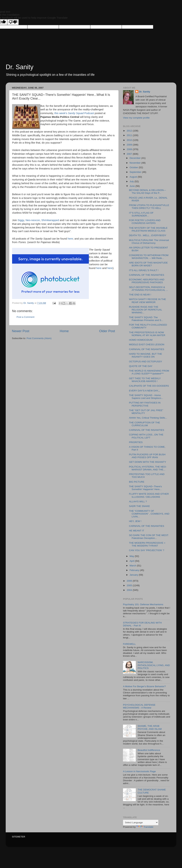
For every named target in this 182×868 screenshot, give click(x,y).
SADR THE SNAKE (140, 506)
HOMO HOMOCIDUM (141, 340)
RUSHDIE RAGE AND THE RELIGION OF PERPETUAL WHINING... (146, 310)
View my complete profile (136, 118)
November (135, 163)
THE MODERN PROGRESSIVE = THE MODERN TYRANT (147, 544)
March (133, 566)
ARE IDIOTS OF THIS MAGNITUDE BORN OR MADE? (148, 264)
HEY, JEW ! (135, 521)
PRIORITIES (136, 442)
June (133, 186)
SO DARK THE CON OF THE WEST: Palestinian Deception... (149, 537)
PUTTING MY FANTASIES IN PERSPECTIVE (145, 404)
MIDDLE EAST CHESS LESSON (147, 344)
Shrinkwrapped (50, 220)
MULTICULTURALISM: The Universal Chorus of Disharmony (149, 242)
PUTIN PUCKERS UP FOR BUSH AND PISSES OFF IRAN (147, 456)
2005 (130, 585)
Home (64, 331)
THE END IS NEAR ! (140, 295)
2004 (130, 590)
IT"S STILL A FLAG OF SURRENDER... (141, 214)
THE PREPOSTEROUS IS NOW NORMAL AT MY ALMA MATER (147, 334)
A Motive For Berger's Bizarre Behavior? (144, 686)
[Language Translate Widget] (141, 822)
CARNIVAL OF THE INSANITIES (147, 275)
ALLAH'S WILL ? (138, 502)
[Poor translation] (13, 22)
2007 (130, 154)
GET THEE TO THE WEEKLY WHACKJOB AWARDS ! (145, 380)
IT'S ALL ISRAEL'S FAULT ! (144, 270)
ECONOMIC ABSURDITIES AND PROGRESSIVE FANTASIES (147, 281)
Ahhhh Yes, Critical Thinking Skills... (148, 418)
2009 (130, 145)
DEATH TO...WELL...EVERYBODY (148, 235)
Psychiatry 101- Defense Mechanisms (143, 604)
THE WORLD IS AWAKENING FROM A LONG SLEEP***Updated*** (149, 372)
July (132, 181)
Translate (145, 827)
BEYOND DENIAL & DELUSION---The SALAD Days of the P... (148, 192)
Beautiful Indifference (149, 750)
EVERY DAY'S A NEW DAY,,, (144, 391)
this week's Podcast (74, 113)
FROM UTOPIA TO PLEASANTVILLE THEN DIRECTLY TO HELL (149, 207)
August (134, 177)
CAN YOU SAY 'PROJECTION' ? (147, 550)
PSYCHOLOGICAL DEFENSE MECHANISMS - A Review (139, 706)
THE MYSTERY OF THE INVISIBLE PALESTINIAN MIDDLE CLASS (148, 229)
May (132, 556)
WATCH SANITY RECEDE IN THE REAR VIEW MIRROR (148, 301)
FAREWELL (129, 644)
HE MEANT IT (137, 531)
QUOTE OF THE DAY (141, 366)
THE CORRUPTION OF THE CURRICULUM (145, 424)
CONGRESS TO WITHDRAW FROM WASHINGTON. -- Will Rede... (149, 257)
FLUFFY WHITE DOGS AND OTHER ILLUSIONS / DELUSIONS (149, 495)
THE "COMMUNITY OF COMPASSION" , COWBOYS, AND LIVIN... (149, 514)
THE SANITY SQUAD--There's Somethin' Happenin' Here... (145, 488)
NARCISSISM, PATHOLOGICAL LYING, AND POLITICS (154, 665)
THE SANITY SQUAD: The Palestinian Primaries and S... (146, 319)
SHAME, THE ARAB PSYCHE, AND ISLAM (150, 727)
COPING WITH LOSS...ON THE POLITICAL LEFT (146, 436)
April (132, 561)
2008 (130, 149)
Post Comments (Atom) (39, 338)
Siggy (21, 220)
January (134, 575)
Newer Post (21, 331)
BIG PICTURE (137, 482)
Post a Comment (26, 317)
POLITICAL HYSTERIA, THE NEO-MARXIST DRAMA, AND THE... (148, 468)
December (135, 158)
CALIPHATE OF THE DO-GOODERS (149, 386)
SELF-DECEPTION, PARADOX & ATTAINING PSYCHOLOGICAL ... (148, 289)
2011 (130, 135)
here (70, 239)
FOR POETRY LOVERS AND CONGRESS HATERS (145, 222)
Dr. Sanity (20, 67)
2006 (130, 581)
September (136, 172)
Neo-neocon (33, 220)
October (134, 167)
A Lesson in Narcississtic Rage (139, 771)
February (135, 570)
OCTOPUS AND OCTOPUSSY (146, 362)
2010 (130, 140)
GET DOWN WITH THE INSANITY (148, 462)
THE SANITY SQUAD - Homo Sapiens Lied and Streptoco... (146, 397)
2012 (130, 131)
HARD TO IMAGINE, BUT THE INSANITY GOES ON (146, 355)
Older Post (107, 331)
